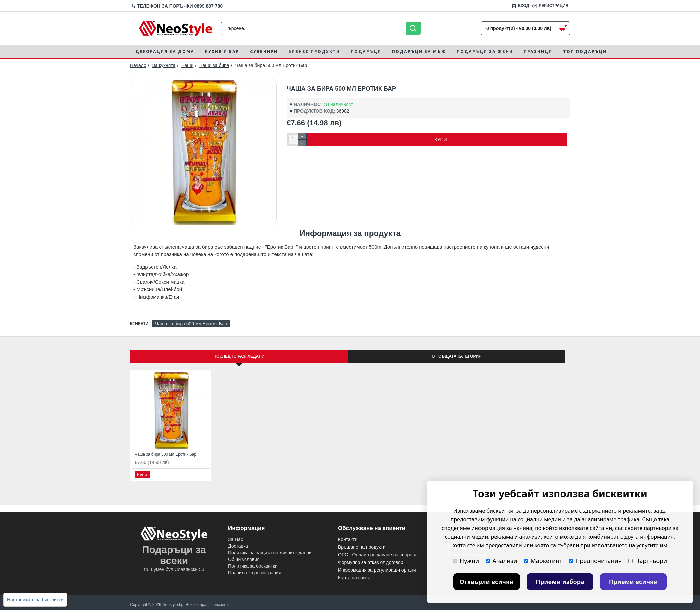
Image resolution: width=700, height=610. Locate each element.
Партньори (648, 561)
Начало (138, 65)
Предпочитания (595, 561)
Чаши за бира (214, 65)
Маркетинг (543, 561)
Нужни (466, 561)
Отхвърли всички (487, 582)
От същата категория (457, 356)
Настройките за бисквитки (35, 600)
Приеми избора (560, 582)
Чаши (187, 65)
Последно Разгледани (239, 356)
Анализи (501, 561)
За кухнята (164, 65)
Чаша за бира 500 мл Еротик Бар (191, 324)
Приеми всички (633, 582)
